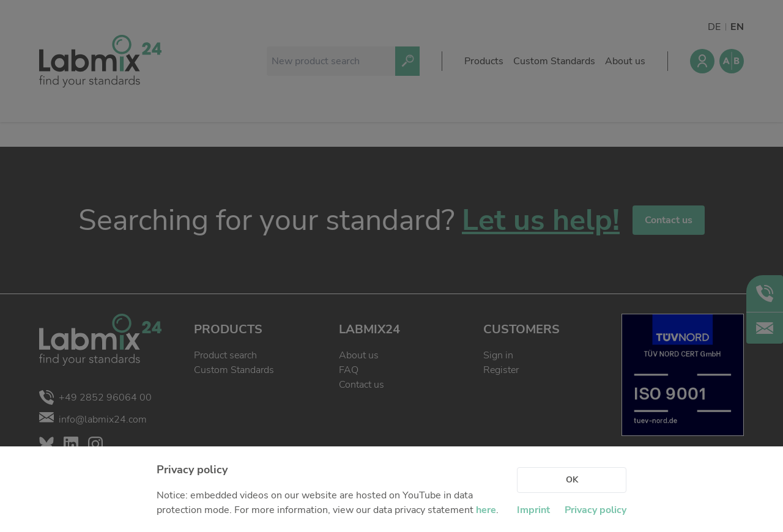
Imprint (533, 510)
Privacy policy (596, 510)
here (486, 510)
